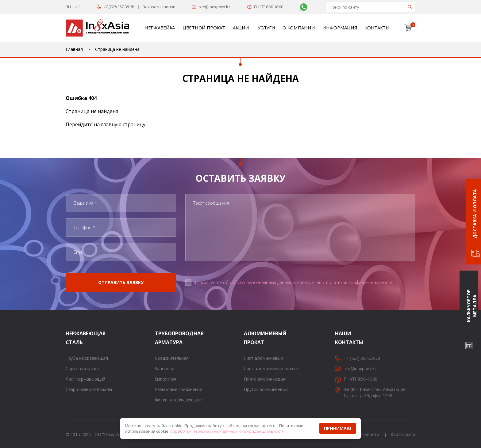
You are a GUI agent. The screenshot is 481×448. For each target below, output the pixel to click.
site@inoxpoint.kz (215, 7)
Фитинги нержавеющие (178, 400)
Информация (340, 28)
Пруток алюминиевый (266, 389)
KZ (77, 7)
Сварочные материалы (89, 389)
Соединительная (172, 358)
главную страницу (123, 124)
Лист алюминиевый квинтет (272, 368)
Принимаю (338, 428)
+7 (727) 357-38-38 (119, 7)
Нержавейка (160, 28)
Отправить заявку (121, 282)
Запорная (165, 368)
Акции (241, 28)
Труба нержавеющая (87, 358)
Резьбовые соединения (179, 389)
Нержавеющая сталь (73, 338)
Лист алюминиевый (263, 358)
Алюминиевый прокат (252, 338)
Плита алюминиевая (264, 379)
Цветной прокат (204, 28)
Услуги (266, 28)
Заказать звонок (159, 7)
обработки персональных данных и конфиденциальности (227, 431)
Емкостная (166, 379)
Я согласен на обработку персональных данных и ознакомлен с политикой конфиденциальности (293, 282)
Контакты (377, 28)
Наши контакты (343, 338)
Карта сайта (403, 434)
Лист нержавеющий (85, 379)
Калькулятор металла (472, 306)
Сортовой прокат (83, 368)
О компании (299, 28)
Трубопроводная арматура (163, 338)
